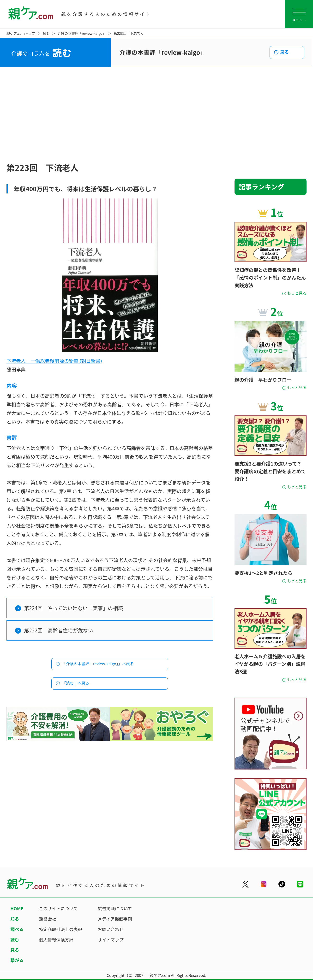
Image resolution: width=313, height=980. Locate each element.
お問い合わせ (111, 929)
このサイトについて (58, 908)
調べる (17, 929)
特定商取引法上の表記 (60, 929)
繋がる (17, 960)
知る (15, 919)
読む (46, 33)
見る (15, 950)
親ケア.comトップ (21, 33)
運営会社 (48, 919)
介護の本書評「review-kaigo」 (82, 33)
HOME (17, 908)
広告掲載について (115, 908)
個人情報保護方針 (56, 939)
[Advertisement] (156, 115)
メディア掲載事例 (115, 919)
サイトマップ (111, 939)
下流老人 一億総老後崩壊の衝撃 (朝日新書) (54, 361)
